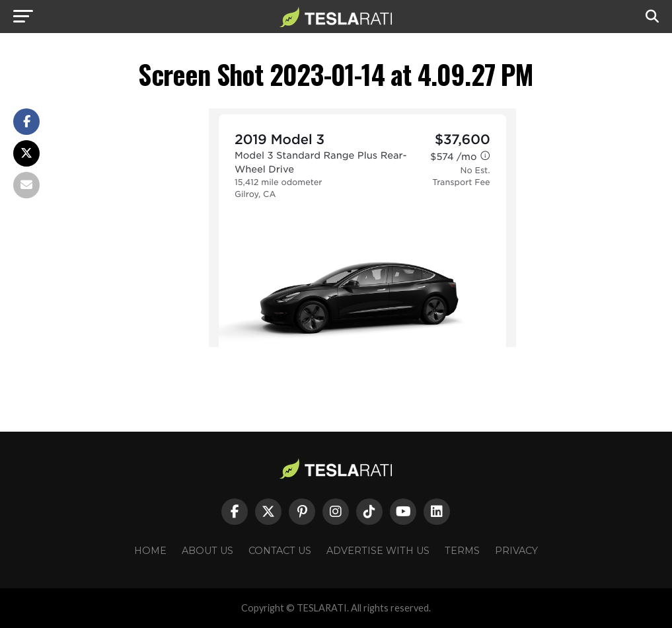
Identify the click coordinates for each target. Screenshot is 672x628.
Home (150, 551)
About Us (207, 551)
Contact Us (280, 551)
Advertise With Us (378, 551)
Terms (462, 551)
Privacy (516, 551)
